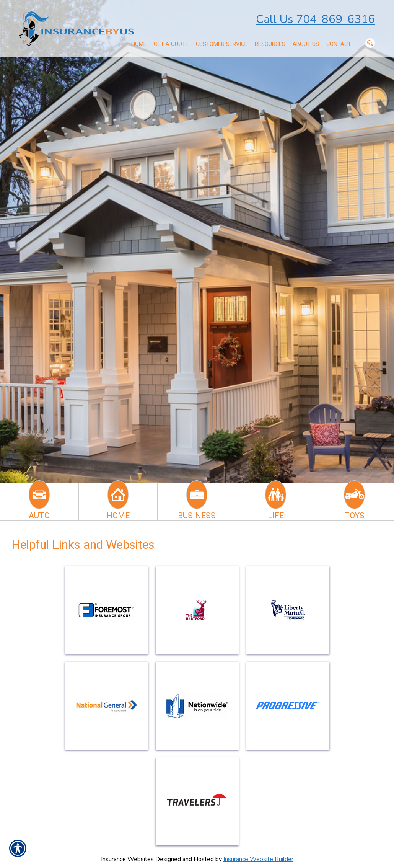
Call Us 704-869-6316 (315, 19)
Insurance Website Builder (258, 859)
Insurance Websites (127, 859)
